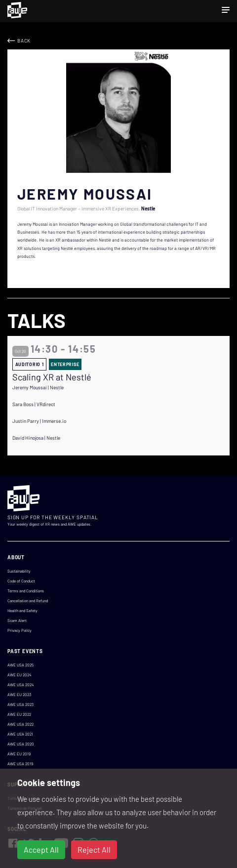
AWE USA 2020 (21, 744)
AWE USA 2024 (20, 685)
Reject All (94, 849)
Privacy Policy (20, 630)
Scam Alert (17, 620)
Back (24, 41)
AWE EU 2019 (19, 754)
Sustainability (19, 571)
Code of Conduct (21, 581)
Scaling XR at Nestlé (52, 377)
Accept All (41, 849)
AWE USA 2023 (20, 704)
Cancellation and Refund (28, 601)
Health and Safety (22, 611)
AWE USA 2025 (20, 665)
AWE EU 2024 (19, 675)
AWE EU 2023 (19, 695)
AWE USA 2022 (20, 724)
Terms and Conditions (26, 591)
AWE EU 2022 (19, 714)
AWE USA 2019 (20, 764)
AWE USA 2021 (20, 734)
